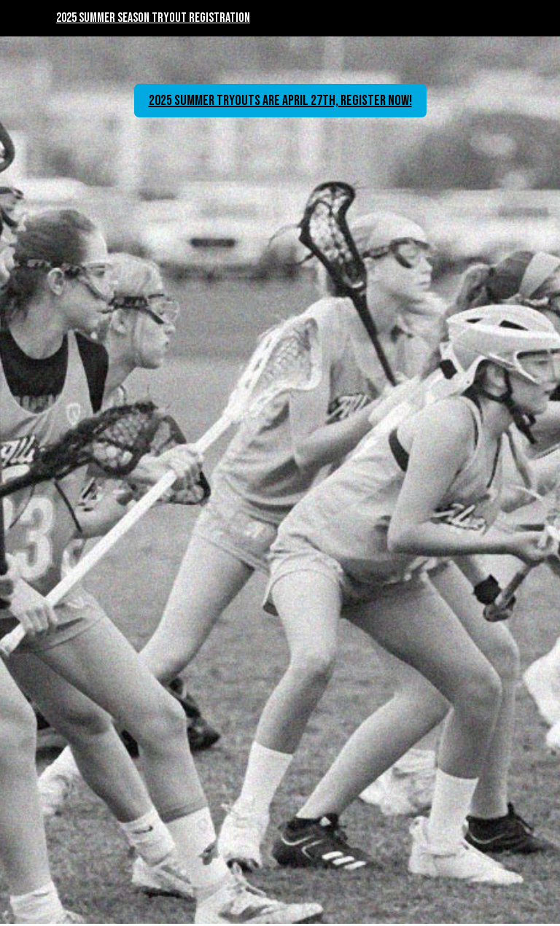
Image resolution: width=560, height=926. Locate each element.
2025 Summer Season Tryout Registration (153, 18)
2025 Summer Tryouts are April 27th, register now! (280, 101)
